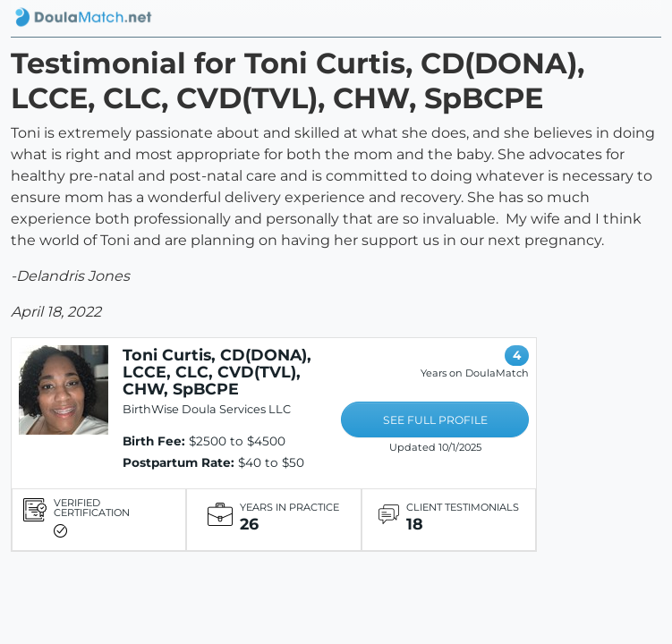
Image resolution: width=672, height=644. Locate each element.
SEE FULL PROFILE (435, 420)
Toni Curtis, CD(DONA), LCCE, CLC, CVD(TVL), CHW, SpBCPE (217, 372)
